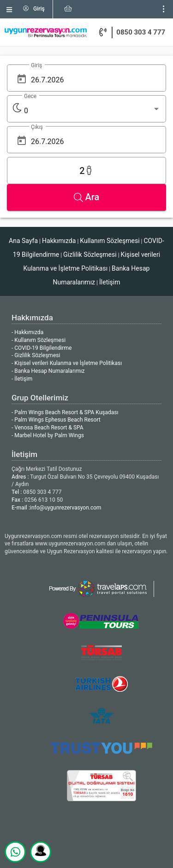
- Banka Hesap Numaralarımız (48, 371)
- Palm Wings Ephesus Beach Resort (56, 420)
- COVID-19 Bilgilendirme (42, 348)
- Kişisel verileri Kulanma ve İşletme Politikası (67, 363)
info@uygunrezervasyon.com (66, 508)
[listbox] (92, 111)
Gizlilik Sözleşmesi (90, 255)
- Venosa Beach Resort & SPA (48, 428)
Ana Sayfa (23, 241)
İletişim (110, 282)
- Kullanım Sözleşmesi (39, 340)
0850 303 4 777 (141, 32)
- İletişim (22, 379)
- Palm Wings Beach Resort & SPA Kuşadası (65, 412)
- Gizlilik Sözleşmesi (36, 355)
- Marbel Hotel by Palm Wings (48, 435)
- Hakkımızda (27, 332)
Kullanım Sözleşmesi (110, 241)
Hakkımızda (59, 241)
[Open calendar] (22, 79)
